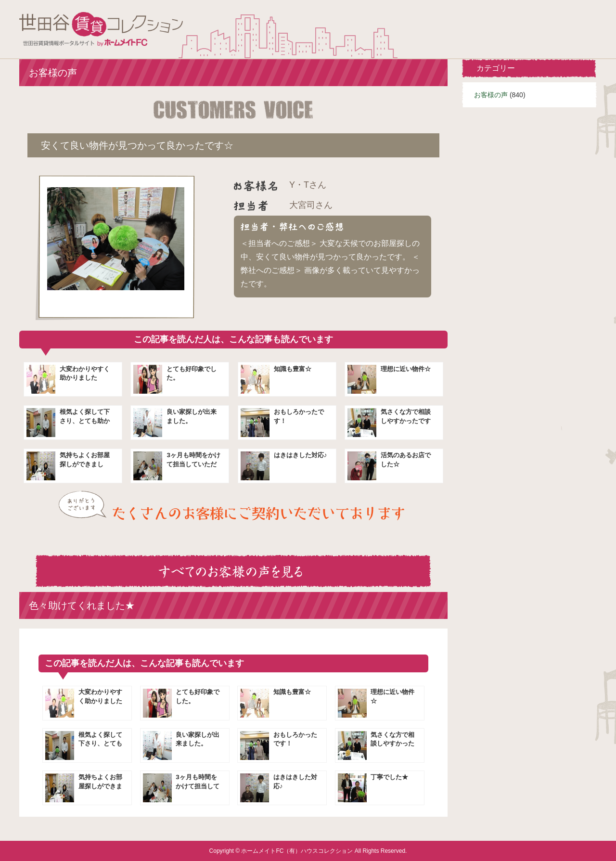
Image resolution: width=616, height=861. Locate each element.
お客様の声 (491, 95)
